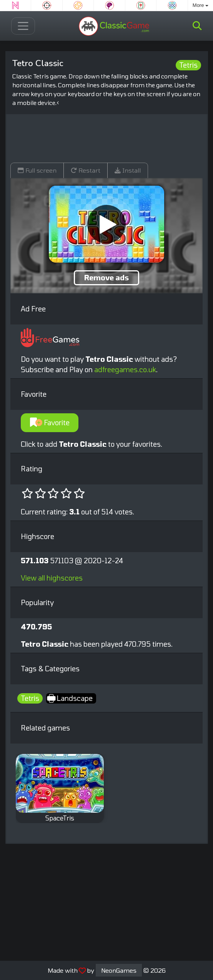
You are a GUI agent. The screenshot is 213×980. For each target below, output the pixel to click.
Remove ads (106, 278)
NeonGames (119, 970)
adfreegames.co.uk (125, 369)
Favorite (50, 423)
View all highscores (52, 578)
